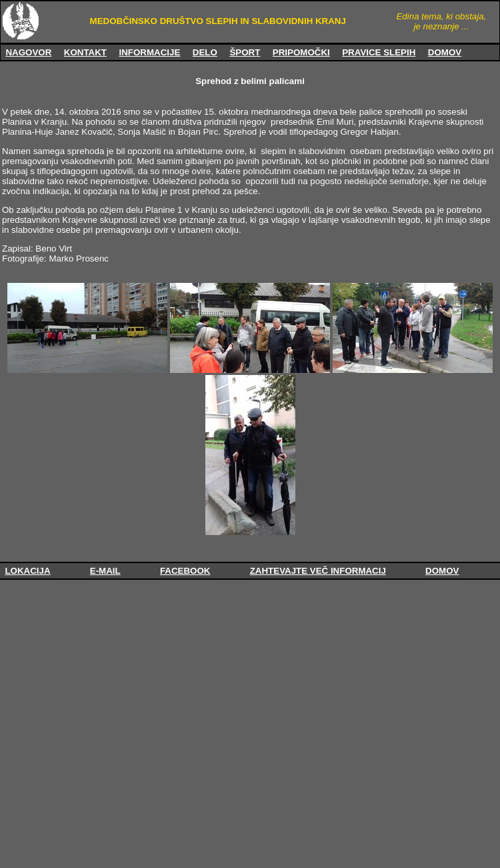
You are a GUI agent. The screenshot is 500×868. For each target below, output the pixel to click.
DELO (205, 52)
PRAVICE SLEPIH (379, 52)
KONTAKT (85, 52)
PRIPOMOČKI (301, 52)
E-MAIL (105, 571)
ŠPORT (245, 52)
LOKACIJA (27, 571)
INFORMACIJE (149, 52)
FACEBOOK (185, 571)
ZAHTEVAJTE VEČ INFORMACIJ (318, 571)
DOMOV (445, 52)
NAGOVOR (28, 52)
